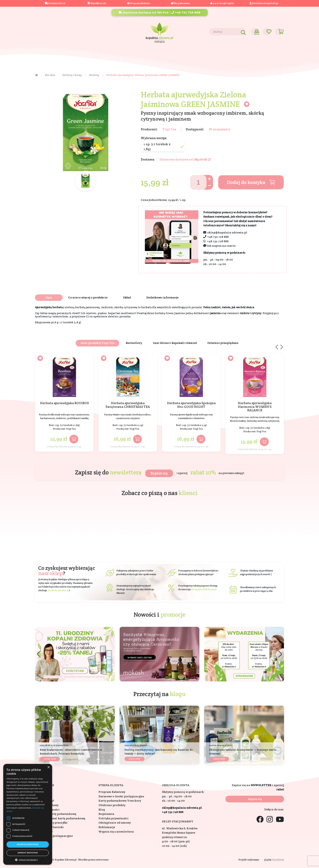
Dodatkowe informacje (162, 297)
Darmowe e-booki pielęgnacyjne (121, 796)
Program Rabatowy (112, 792)
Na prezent (104, 54)
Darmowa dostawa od (185, 159)
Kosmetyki (49, 54)
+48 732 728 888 (186, 13)
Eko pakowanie (182, 3)
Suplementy (76, 54)
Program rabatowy (139, 3)
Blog (62, 31)
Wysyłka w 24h (97, 3)
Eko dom (128, 54)
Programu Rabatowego (204, 589)
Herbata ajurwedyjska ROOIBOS (64, 403)
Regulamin (106, 814)
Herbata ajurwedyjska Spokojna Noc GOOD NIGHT (191, 405)
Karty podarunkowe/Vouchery (120, 801)
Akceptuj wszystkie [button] (28, 844)
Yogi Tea (169, 129)
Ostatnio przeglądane (223, 343)
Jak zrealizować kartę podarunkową (60, 818)
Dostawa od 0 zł (55, 3)
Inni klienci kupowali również (175, 343)
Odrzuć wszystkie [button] (28, 853)
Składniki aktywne (159, 54)
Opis (49, 297)
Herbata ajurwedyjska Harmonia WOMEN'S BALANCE (255, 407)
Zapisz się (159, 473)
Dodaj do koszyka (251, 182)
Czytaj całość (50, 759)
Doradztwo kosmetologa (264, 3)
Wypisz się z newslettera (116, 832)
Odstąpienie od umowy (115, 823)
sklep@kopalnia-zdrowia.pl (227, 232)
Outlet (273, 54)
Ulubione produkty (112, 805)
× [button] (48, 767)
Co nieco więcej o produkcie (88, 297)
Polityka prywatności (114, 818)
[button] (280, 654)
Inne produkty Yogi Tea (97, 343)
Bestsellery (211, 54)
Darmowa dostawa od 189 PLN (144, 13)
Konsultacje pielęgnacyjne (54, 836)
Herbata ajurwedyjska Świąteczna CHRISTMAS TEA (128, 405)
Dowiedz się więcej (58, 590)
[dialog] (28, 814)
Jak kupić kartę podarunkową (56, 814)
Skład (127, 297)
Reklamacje (107, 827)
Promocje (251, 54)
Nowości (231, 54)
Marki (188, 54)
